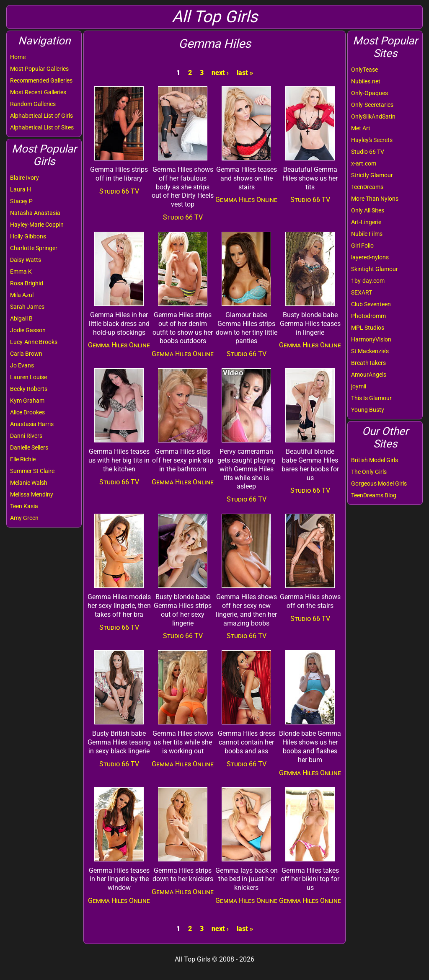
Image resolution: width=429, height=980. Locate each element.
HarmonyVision (371, 339)
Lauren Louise (28, 377)
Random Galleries (33, 104)
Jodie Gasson (28, 330)
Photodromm (368, 316)
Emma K (21, 272)
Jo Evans (22, 365)
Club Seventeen (371, 304)
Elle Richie (23, 459)
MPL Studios (368, 328)
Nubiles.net (366, 81)
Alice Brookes (27, 412)
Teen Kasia (24, 506)
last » (245, 73)
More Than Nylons (375, 199)
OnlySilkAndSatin (373, 116)
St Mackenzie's (370, 351)
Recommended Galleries (41, 80)
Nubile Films (367, 234)
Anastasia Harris (32, 424)
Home (18, 57)
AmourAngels (369, 375)
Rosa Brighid (27, 283)
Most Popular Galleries (39, 69)
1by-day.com (368, 281)
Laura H (21, 189)
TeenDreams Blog (374, 495)
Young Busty (368, 410)
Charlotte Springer (34, 248)
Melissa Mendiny (32, 494)
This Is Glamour (371, 398)
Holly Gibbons (28, 236)
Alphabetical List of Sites (42, 127)
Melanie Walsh (29, 483)
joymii (359, 386)
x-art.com (364, 163)
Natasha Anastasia (35, 213)
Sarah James (27, 307)
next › (220, 73)
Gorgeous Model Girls (379, 484)
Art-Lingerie (366, 222)
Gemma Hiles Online (246, 200)
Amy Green (24, 518)
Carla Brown (26, 354)
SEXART (362, 292)
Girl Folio (362, 246)
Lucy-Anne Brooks (34, 342)
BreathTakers (368, 363)
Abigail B (21, 318)
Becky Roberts (29, 389)
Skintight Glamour (375, 269)
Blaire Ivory (25, 178)
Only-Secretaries (372, 105)
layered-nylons (370, 257)
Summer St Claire (32, 471)
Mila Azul (22, 295)
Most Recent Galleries (38, 92)
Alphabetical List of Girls (41, 116)
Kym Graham (27, 401)
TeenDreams (367, 187)
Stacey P (21, 201)
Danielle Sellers (29, 447)
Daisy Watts (26, 260)
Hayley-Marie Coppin (37, 225)
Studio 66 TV (368, 152)
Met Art (361, 128)
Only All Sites (368, 210)
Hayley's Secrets (372, 140)
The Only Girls (369, 472)
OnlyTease (364, 70)
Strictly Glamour (372, 175)
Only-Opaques (370, 93)
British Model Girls (375, 460)
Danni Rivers (26, 436)
